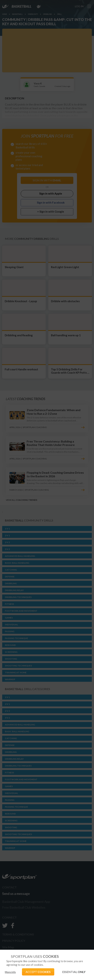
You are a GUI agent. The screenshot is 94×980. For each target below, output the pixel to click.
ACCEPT (38, 972)
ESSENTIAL (74, 972)
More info (10, 972)
